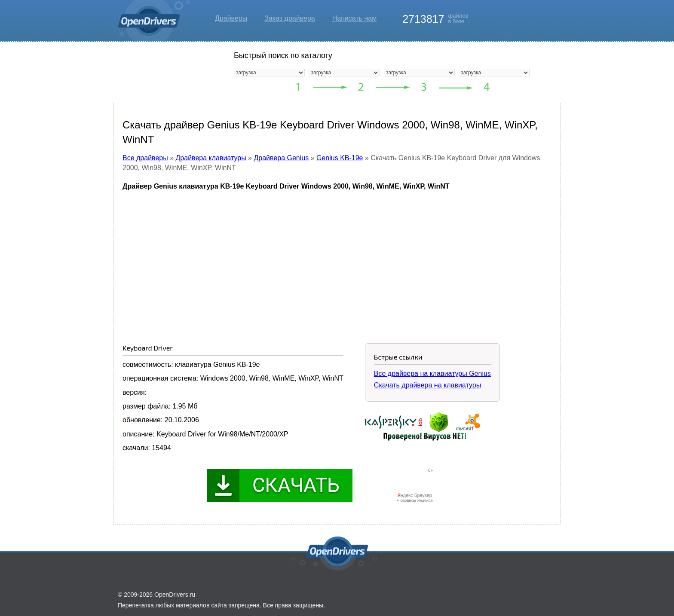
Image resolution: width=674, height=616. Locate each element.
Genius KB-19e (340, 158)
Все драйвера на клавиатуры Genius (432, 374)
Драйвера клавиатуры (211, 158)
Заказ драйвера (290, 18)
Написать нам (354, 18)
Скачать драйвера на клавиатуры (427, 385)
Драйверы (231, 18)
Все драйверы (145, 158)
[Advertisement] (337, 261)
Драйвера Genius (281, 158)
